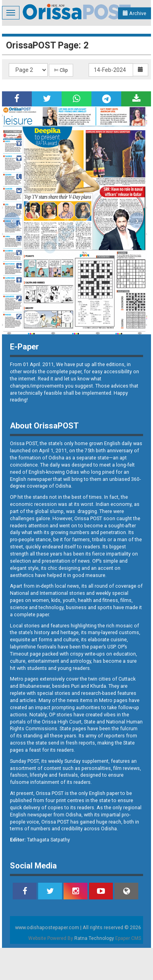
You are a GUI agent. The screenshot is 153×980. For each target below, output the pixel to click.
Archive (135, 13)
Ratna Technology (94, 938)
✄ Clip (61, 70)
